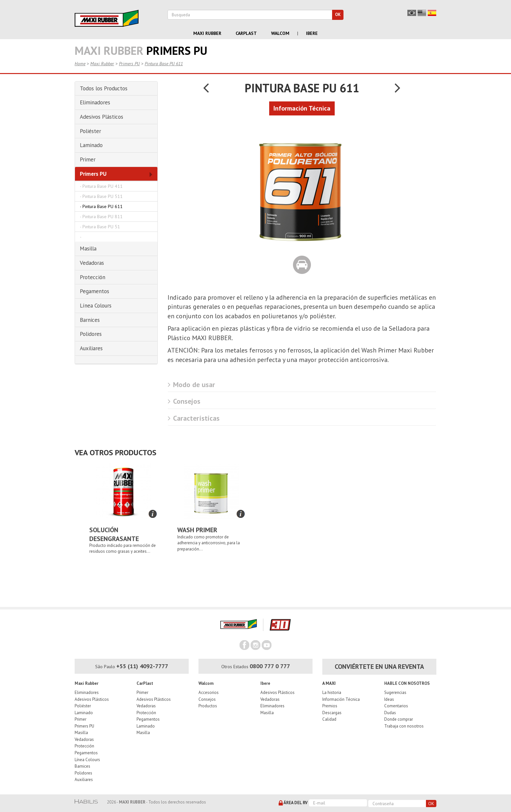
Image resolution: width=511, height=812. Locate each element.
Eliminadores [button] (95, 102)
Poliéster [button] (90, 131)
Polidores (83, 773)
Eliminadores (87, 692)
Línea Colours (87, 760)
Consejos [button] (184, 401)
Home (80, 64)
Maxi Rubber (207, 33)
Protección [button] (93, 277)
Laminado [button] (91, 145)
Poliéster (83, 706)
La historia (332, 692)
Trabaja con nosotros (404, 726)
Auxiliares (84, 780)
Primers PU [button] (93, 174)
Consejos (207, 699)
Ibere (312, 33)
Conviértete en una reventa (379, 667)
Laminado (84, 713)
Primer (80, 719)
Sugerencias (395, 692)
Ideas (389, 699)
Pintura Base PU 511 (102, 196)
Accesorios (209, 692)
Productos (208, 706)
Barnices (82, 766)
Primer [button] (88, 159)
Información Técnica (341, 699)
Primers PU (129, 64)
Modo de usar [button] (191, 384)
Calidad (329, 719)
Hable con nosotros (407, 683)
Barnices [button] (90, 320)
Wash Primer (197, 530)
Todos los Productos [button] (104, 88)
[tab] (116, 89)
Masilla (81, 733)
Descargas (332, 713)
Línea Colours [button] (96, 306)
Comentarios (396, 706)
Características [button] (194, 418)
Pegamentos (86, 753)
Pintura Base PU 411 (102, 186)
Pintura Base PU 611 (164, 64)
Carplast (246, 33)
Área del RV (293, 803)
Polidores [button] (91, 334)
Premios (330, 706)
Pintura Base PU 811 (102, 217)
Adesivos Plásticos (92, 699)
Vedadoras (84, 739)
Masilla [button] (88, 248)
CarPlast (145, 683)
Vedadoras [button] (92, 263)
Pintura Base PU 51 (101, 227)
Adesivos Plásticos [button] (102, 117)
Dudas (390, 713)
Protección (84, 746)
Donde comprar (399, 719)
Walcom (280, 33)
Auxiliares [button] (91, 348)
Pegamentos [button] (95, 291)
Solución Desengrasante (114, 534)
